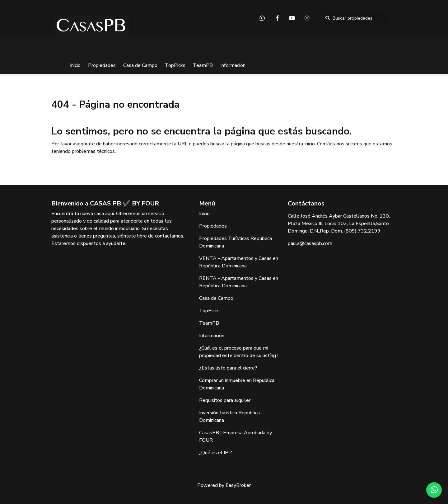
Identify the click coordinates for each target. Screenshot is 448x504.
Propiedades (102, 65)
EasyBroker (238, 485)
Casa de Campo (140, 65)
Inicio (75, 65)
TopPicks (175, 65)
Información (233, 65)
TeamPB (203, 65)
